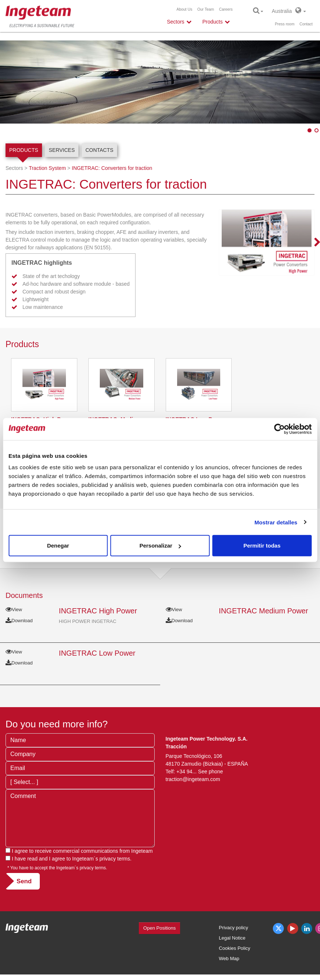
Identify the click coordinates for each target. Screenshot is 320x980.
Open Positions (159, 928)
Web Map (229, 958)
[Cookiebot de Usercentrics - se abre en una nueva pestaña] (279, 429)
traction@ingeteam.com (193, 779)
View (14, 610)
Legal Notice (232, 938)
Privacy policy (233, 928)
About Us (184, 9)
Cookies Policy (234, 948)
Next (313, 243)
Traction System (47, 168)
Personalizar (160, 546)
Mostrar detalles (276, 522)
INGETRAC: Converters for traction (112, 168)
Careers (226, 9)
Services (62, 150)
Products (24, 150)
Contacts (99, 150)
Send (24, 881)
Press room (284, 24)
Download (19, 621)
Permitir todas (262, 546)
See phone (211, 771)
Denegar (58, 546)
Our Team (206, 9)
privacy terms (115, 859)
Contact (306, 24)
